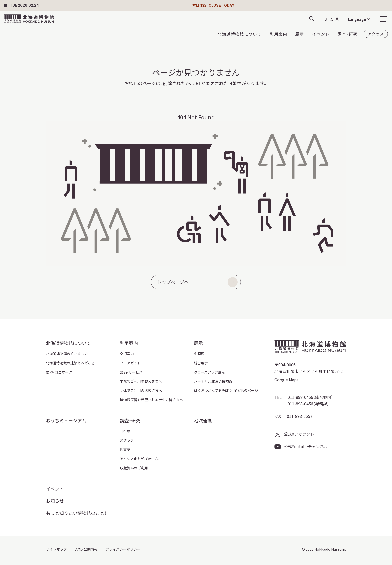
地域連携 (203, 420)
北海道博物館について (240, 34)
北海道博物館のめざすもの (67, 354)
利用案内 (278, 34)
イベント (321, 34)
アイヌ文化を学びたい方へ (141, 459)
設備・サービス (131, 372)
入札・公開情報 (86, 549)
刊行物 (125, 431)
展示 (300, 34)
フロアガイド (130, 363)
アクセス (376, 34)
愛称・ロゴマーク (59, 372)
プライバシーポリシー (123, 549)
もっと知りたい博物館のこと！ (76, 513)
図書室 (125, 449)
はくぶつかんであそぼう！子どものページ (226, 390)
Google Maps (286, 380)
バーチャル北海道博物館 (213, 381)
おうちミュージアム (66, 420)
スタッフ (127, 440)
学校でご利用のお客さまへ (141, 381)
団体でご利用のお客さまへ (141, 390)
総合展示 (201, 363)
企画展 (199, 354)
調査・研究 (348, 34)
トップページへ (197, 282)
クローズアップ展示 (210, 372)
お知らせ (55, 501)
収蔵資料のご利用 (134, 468)
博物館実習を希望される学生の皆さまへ (151, 400)
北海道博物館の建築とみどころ (70, 363)
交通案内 (127, 354)
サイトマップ (56, 549)
